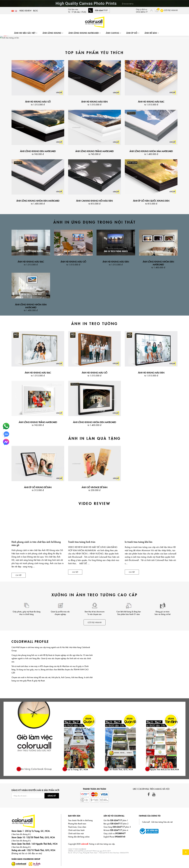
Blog (36, 11)
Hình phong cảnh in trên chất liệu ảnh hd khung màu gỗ (36, 543)
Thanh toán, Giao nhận (77, 827)
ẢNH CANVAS (113, 33)
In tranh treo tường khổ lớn (139, 541)
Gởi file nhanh (95, 622)
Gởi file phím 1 (116, 820)
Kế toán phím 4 (116, 830)
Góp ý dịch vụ (115, 833)
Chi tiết (19, 575)
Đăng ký (52, 795)
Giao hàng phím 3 (117, 827)
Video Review (25, 11)
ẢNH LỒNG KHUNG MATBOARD (84, 33)
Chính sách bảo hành (76, 830)
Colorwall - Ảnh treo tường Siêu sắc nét (157, 822)
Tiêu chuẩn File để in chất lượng (80, 820)
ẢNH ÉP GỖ (133, 33)
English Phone (114, 836)
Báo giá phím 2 (116, 823)
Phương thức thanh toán (77, 823)
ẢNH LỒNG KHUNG (53, 33)
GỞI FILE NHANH (169, 10)
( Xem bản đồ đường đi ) (21, 834)
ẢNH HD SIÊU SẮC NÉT (26, 33)
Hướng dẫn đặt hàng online (79, 836)
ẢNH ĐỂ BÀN (152, 33)
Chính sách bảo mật (76, 833)
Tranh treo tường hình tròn (82, 541)
